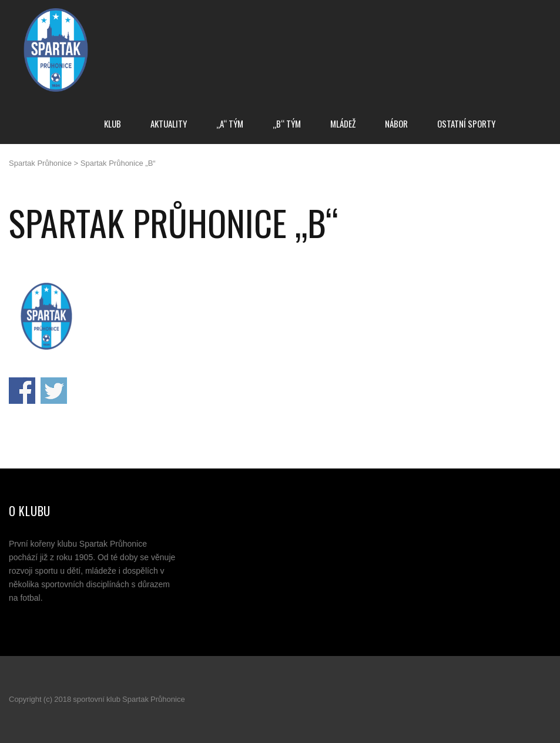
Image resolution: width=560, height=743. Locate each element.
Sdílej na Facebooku (22, 391)
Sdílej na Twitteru (54, 391)
